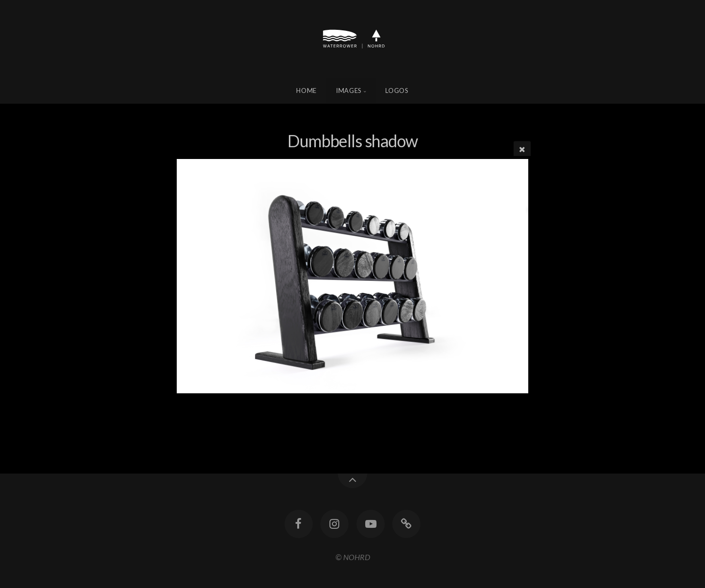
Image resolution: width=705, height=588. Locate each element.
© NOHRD (353, 557)
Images (349, 90)
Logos (397, 90)
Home (306, 90)
